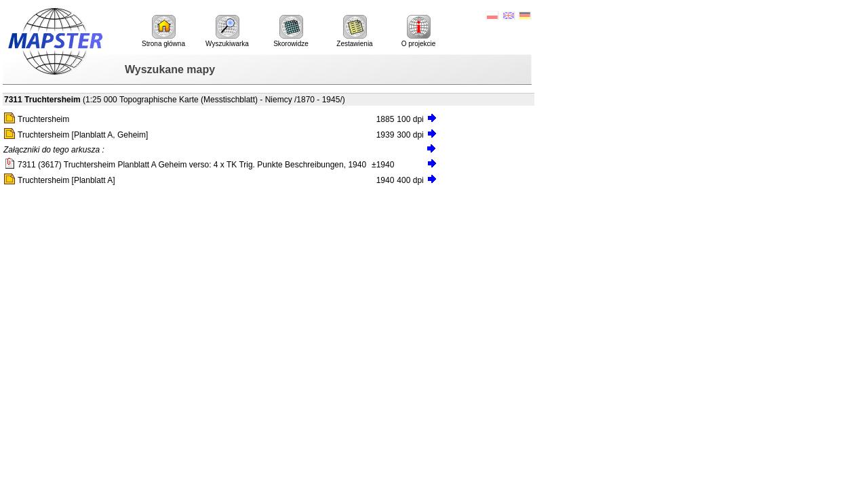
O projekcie (419, 31)
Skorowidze (291, 31)
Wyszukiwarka (227, 31)
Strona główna (163, 31)
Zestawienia (354, 31)
